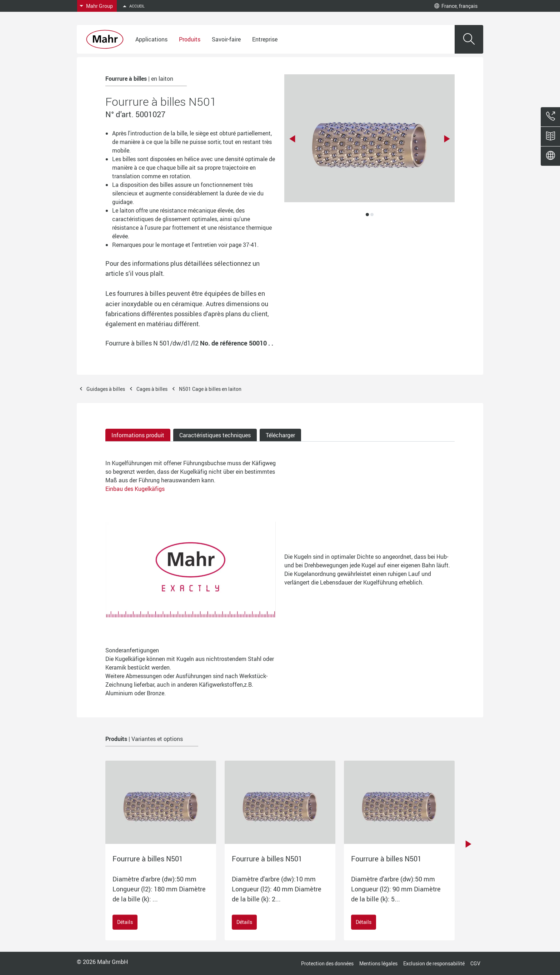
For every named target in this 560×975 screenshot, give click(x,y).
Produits (190, 39)
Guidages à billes (106, 389)
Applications (151, 39)
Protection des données (327, 963)
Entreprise (265, 39)
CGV (475, 963)
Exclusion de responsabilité (434, 963)
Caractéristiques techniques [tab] (215, 435)
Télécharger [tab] (280, 435)
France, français (456, 6)
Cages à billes (152, 389)
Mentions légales (378, 963)
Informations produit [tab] (138, 435)
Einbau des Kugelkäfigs (135, 489)
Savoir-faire (226, 39)
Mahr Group (99, 6)
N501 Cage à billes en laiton (210, 389)
